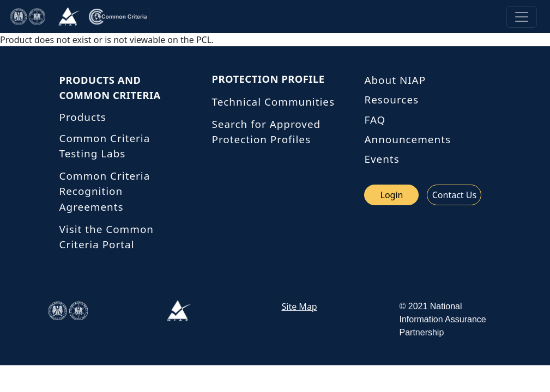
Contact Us (454, 195)
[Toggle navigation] (522, 17)
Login (392, 195)
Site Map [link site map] (300, 307)
